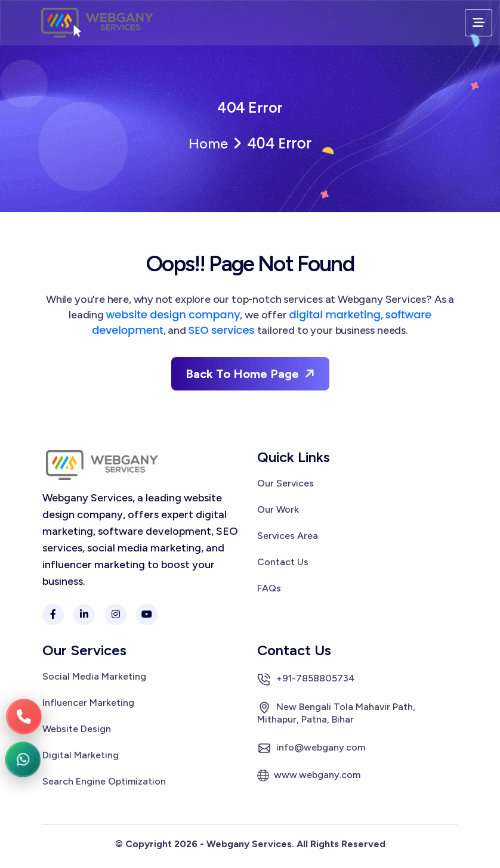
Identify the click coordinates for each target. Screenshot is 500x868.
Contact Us (283, 562)
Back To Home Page (251, 373)
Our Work (278, 510)
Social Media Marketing (94, 677)
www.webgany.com (309, 776)
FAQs (269, 588)
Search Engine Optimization (104, 782)
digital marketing (334, 314)
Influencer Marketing (88, 703)
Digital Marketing (81, 755)
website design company (173, 314)
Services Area (288, 536)
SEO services (222, 330)
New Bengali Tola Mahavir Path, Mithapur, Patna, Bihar (336, 712)
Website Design (77, 729)
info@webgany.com (311, 748)
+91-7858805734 (306, 679)
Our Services (286, 483)
